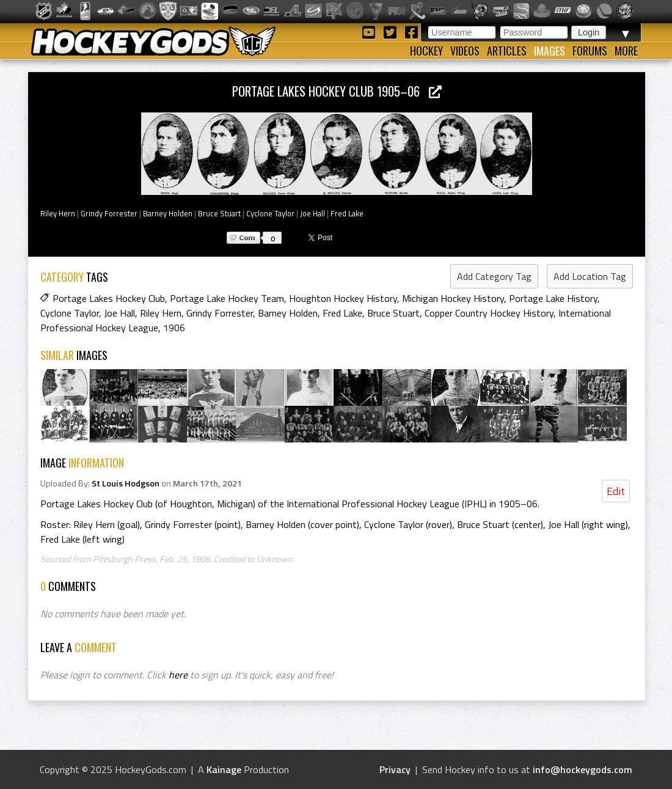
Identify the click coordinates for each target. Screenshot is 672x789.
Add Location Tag (590, 276)
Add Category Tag (494, 276)
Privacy (395, 769)
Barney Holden (168, 213)
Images (550, 51)
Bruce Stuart (219, 213)
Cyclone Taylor (270, 213)
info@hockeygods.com (583, 769)
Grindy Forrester (109, 213)
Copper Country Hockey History (489, 313)
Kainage (224, 769)
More (626, 51)
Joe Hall (312, 213)
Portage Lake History (553, 298)
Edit (616, 491)
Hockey (426, 51)
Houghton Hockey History (343, 298)
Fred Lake (347, 213)
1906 (174, 328)
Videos (465, 51)
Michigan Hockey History (453, 298)
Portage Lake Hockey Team (227, 298)
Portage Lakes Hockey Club (109, 298)
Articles (507, 51)
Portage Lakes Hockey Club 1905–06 (337, 91)
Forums (590, 51)
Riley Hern (58, 213)
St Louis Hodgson (126, 483)
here (178, 675)
